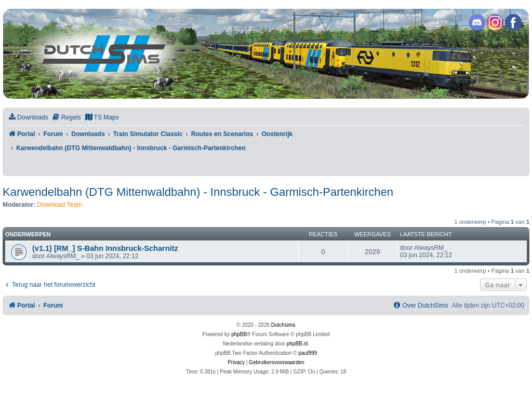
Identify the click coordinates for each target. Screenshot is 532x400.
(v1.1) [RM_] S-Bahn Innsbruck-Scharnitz (105, 248)
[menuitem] (28, 118)
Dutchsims (283, 325)
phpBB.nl (297, 344)
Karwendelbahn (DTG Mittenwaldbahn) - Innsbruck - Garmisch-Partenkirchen (198, 192)
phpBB (239, 334)
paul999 (308, 353)
